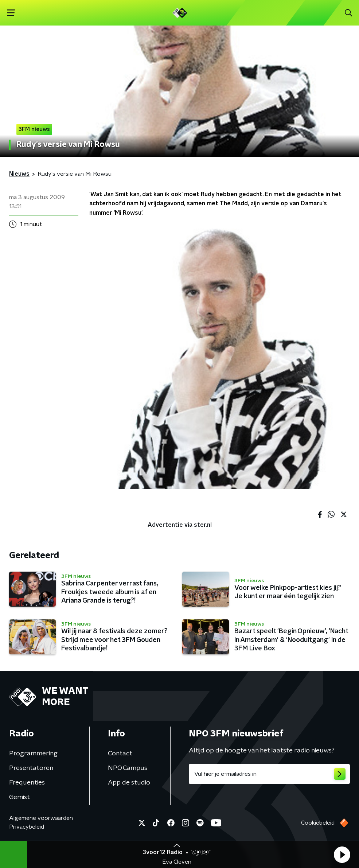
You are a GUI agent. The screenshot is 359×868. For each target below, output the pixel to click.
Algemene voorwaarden (41, 818)
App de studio (129, 783)
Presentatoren (31, 768)
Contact (120, 754)
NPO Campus (128, 768)
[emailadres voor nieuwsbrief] (270, 774)
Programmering (33, 754)
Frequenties (27, 783)
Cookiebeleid (318, 823)
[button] (342, 855)
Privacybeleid (27, 827)
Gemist (19, 797)
